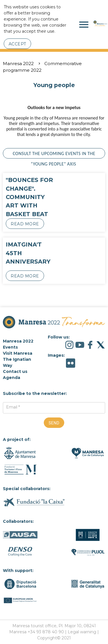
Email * (13, 407)
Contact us (15, 371)
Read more (25, 224)
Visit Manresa (18, 353)
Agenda (12, 378)
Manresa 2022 (18, 64)
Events (10, 347)
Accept (17, 44)
